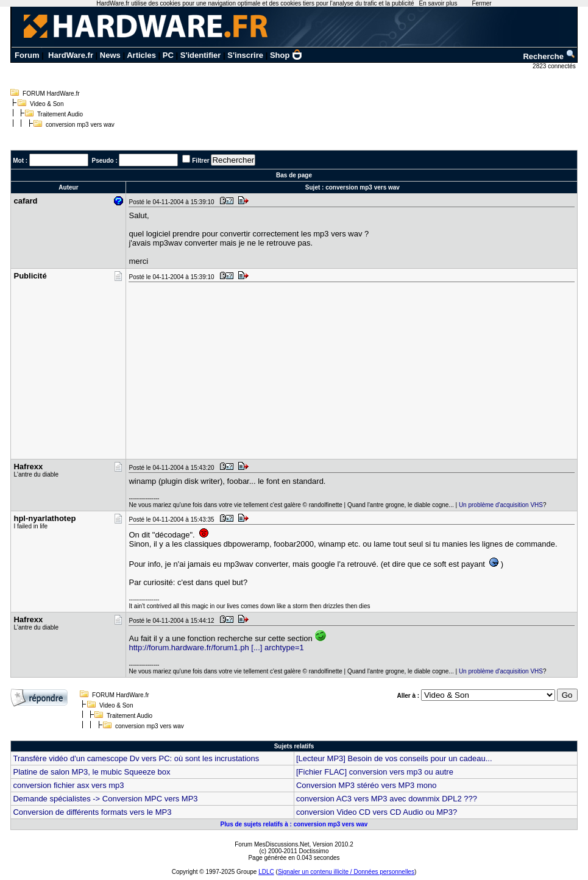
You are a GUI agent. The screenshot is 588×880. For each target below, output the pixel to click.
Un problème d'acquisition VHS (501, 505)
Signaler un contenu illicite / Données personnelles (346, 872)
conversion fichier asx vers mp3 (68, 785)
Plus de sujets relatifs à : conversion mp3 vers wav (294, 824)
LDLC (266, 872)
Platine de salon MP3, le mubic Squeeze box (91, 772)
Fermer (481, 3)
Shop (286, 55)
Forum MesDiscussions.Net (272, 844)
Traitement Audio (60, 114)
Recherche (549, 56)
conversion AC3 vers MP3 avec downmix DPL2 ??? (387, 799)
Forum (27, 55)
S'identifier (201, 55)
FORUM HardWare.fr (51, 94)
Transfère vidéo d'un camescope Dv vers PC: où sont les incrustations (136, 758)
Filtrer (200, 161)
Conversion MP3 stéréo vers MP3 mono (366, 785)
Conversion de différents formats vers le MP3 (92, 812)
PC (168, 55)
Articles (141, 55)
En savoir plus (438, 3)
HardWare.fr (71, 55)
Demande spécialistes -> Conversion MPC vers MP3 (105, 799)
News (110, 55)
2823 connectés (555, 66)
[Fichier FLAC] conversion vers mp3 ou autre (375, 772)
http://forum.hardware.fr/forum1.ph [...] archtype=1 (216, 648)
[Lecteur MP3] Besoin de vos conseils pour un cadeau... (394, 758)
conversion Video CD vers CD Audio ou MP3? (377, 812)
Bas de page (294, 175)
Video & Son (47, 104)
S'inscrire (245, 55)
